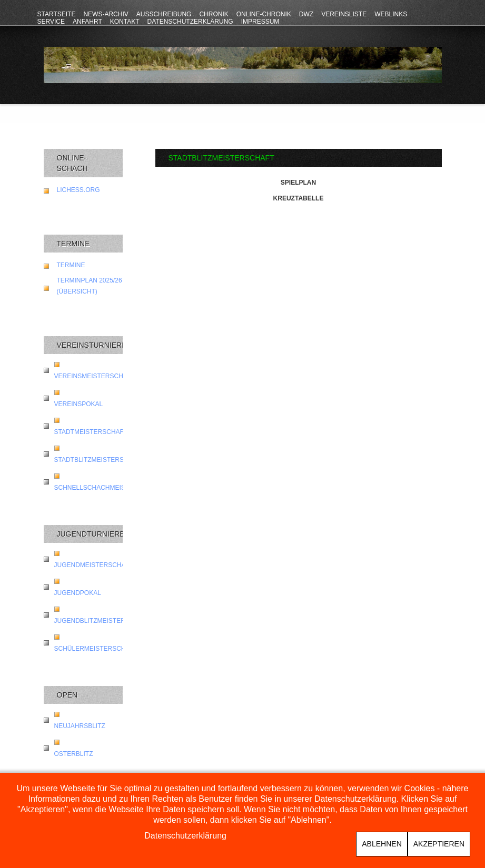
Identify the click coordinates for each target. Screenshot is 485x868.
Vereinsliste (344, 14)
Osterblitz (74, 754)
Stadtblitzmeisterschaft (100, 460)
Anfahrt (87, 22)
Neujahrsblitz (80, 726)
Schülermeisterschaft (96, 649)
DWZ (306, 14)
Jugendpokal (78, 593)
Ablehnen (382, 844)
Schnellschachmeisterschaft (109, 488)
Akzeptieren (439, 844)
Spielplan (298, 183)
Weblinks (391, 14)
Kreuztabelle (299, 198)
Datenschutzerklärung (190, 22)
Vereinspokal (79, 404)
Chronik (214, 14)
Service (51, 22)
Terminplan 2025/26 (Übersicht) (90, 286)
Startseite (57, 14)
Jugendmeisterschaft (94, 565)
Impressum (260, 22)
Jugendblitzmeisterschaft (102, 621)
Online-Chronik (264, 14)
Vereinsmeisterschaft (95, 376)
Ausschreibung (164, 14)
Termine (71, 265)
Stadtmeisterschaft (91, 432)
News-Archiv (106, 14)
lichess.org (78, 190)
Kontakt (125, 22)
